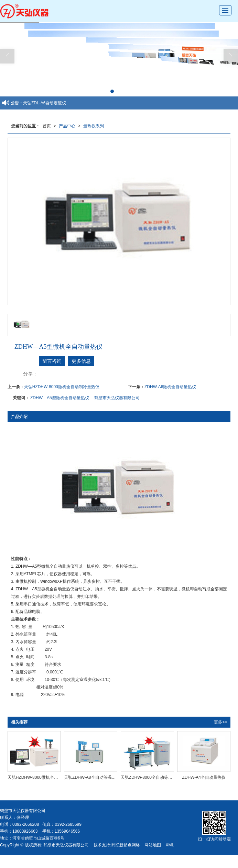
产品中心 (67, 126)
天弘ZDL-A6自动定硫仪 (45, 103)
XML (170, 845)
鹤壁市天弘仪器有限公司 (117, 398)
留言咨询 (52, 361)
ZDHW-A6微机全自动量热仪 (170, 387)
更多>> (220, 722)
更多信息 (81, 361)
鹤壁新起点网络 (126, 845)
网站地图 (153, 845)
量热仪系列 (94, 126)
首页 (47, 126)
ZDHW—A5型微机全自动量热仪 (60, 398)
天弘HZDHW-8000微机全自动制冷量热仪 (62, 387)
